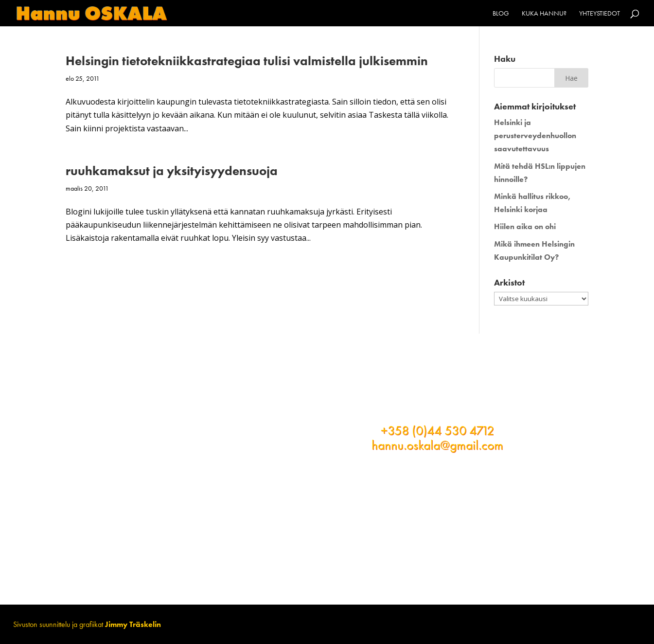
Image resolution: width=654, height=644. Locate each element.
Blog (501, 14)
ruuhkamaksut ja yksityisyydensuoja (172, 171)
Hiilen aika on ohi (525, 226)
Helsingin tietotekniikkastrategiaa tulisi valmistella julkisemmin (247, 61)
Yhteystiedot (600, 14)
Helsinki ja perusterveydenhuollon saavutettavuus (535, 135)
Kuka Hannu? (544, 14)
